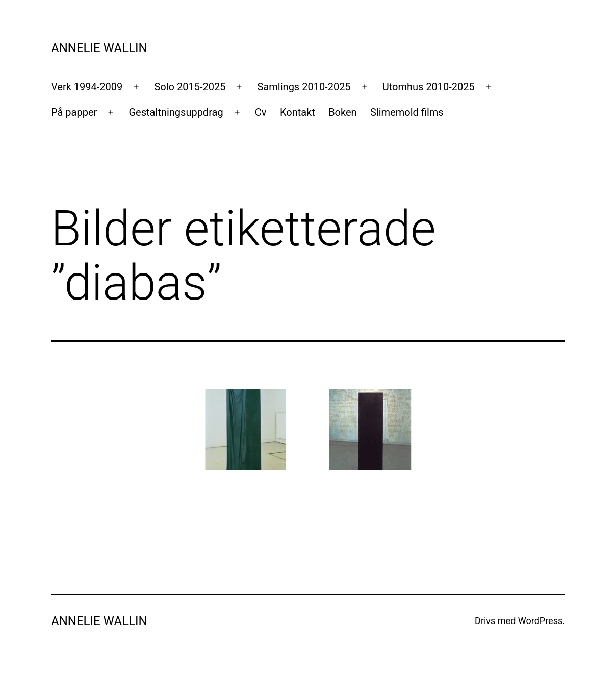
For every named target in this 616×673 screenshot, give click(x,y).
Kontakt (298, 112)
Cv (261, 112)
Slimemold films (407, 112)
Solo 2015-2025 (190, 87)
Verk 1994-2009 (87, 87)
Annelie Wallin (99, 48)
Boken (342, 112)
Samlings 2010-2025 (304, 87)
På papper (74, 112)
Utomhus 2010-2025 (429, 87)
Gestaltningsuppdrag (176, 112)
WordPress (540, 621)
